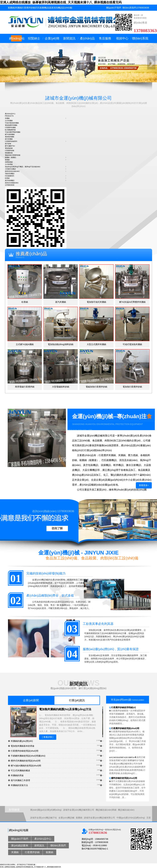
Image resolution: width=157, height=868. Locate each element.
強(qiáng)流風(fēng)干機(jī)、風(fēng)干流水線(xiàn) (23, 167)
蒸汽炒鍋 (8, 144)
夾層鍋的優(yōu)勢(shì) (22, 741)
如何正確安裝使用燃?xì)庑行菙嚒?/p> (127, 765)
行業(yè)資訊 (77, 700)
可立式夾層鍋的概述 (20, 771)
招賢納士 (34, 38)
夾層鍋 (7, 118)
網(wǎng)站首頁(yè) (17, 40)
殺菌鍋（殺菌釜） (11, 157)
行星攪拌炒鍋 (10, 151)
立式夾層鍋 (9, 121)
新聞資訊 (69, 38)
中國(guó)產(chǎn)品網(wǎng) (131, 818)
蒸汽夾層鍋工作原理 (20, 780)
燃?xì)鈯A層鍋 (10, 134)
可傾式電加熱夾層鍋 (12, 123)
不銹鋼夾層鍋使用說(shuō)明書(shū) (28, 756)
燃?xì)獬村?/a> (10, 146)
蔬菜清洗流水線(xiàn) (12, 171)
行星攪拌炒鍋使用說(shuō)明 (25, 751)
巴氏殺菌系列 (10, 176)
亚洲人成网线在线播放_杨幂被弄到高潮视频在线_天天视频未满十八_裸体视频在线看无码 (61, 2)
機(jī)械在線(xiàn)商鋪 (106, 810)
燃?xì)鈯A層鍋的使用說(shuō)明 (26, 766)
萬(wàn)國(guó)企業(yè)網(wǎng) (46, 810)
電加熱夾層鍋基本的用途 (23, 746)
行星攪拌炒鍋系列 (11, 141)
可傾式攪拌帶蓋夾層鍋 (13, 132)
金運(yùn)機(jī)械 (66, 818)
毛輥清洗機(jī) (10, 174)
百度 (149, 818)
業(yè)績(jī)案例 (20, 846)
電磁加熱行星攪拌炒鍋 (13, 155)
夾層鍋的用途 (17, 775)
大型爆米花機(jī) (10, 169)
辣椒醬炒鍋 (9, 153)
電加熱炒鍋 (9, 148)
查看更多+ (144, 485)
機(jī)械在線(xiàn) (126, 810)
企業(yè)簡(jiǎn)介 (52, 40)
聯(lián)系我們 (129, 8)
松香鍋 (7, 178)
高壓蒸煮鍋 (9, 162)
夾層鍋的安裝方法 (19, 785)
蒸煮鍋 (7, 160)
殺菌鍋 (79, 818)
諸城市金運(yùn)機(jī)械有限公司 (79, 810)
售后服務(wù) (105, 40)
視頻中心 (122, 38)
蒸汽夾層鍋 (9, 139)
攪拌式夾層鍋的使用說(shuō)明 (26, 761)
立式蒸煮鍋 (9, 164)
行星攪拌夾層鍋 (10, 127)
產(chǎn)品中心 (87, 40)
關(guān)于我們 (114, 8)
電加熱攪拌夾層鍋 (11, 125)
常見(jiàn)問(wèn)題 (128, 700)
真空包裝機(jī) (10, 180)
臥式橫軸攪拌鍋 (10, 130)
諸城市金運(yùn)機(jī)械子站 (44, 818)
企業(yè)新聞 (31, 700)
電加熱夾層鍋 (10, 137)
